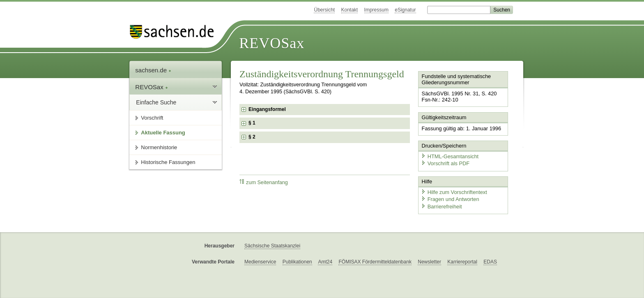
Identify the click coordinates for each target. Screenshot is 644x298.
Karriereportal (462, 262)
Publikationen (297, 262)
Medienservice (260, 262)
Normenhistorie (159, 147)
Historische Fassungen (168, 162)
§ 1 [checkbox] (253, 123)
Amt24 (325, 262)
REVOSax (272, 43)
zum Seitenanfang (264, 182)
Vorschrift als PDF (445, 163)
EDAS (490, 262)
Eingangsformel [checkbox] (267, 109)
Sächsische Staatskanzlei (272, 246)
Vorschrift (152, 118)
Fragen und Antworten (450, 199)
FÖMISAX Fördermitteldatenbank (375, 262)
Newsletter (429, 262)
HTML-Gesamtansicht (450, 156)
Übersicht (324, 10)
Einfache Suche (156, 102)
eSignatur (405, 10)
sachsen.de (153, 70)
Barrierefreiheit (442, 207)
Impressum (376, 10)
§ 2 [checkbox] (253, 137)
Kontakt (350, 10)
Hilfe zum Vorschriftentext (454, 192)
